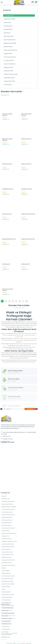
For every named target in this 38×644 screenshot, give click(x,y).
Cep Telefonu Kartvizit (9, 60)
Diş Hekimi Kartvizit (8, 29)
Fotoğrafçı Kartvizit (8, 53)
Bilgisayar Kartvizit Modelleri (10, 43)
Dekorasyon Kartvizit (8, 71)
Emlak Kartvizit (7, 33)
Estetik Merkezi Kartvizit (9, 78)
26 (27, 301)
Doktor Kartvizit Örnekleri (10, 40)
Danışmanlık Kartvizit (8, 67)
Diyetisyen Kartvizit (8, 47)
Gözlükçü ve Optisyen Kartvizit (11, 74)
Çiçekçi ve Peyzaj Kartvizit (10, 64)
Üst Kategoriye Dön (9, 15)
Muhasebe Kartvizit (8, 26)
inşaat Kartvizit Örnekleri (9, 81)
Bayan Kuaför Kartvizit (9, 36)
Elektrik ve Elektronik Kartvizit (10, 50)
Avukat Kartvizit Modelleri (10, 19)
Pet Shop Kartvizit (8, 85)
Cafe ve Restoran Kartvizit (10, 57)
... (23, 301)
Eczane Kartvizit (7, 22)
